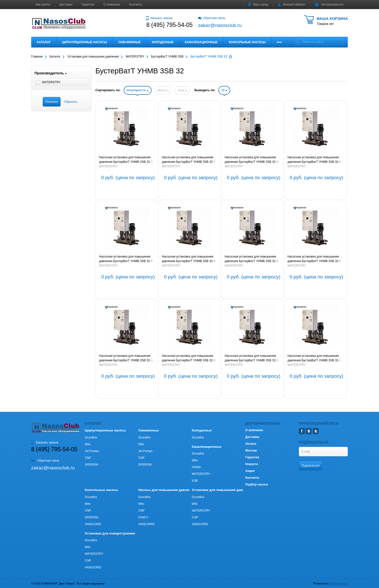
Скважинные (129, 42)
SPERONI (91, 465)
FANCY (143, 517)
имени (163, 90)
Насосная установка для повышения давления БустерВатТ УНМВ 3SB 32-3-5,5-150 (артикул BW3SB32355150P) (126, 358)
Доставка (66, 5)
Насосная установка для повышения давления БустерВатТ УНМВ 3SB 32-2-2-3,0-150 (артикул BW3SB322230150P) (252, 358)
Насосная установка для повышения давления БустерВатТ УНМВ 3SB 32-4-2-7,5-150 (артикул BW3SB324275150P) (315, 259)
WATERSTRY (108, 166)
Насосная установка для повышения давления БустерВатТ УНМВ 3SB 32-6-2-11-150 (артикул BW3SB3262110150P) (252, 160)
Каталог (44, 42)
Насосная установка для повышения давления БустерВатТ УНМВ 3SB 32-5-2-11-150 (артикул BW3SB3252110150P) (126, 259)
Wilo (88, 444)
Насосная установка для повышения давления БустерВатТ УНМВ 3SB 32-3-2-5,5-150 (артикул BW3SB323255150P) (190, 358)
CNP (88, 458)
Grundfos (91, 437)
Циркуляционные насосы (84, 42)
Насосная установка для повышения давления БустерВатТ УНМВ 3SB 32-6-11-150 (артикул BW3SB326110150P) (315, 160)
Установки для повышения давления (222, 490)
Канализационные (201, 42)
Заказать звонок (159, 18)
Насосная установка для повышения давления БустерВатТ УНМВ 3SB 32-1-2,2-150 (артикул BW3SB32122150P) (315, 358)
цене (182, 90)
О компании (112, 5)
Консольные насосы (247, 42)
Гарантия (88, 5)
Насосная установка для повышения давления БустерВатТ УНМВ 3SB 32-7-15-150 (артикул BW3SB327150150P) (189, 160)
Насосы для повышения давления (166, 490)
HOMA (196, 467)
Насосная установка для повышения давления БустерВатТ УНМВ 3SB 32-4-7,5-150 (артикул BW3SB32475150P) (252, 259)
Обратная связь (212, 18)
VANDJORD (93, 524)
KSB (195, 481)
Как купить (43, 5)
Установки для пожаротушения (110, 533)
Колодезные (163, 42)
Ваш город (258, 5)
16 (224, 90)
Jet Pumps (92, 451)
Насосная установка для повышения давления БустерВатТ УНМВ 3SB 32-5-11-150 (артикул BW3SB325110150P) (189, 259)
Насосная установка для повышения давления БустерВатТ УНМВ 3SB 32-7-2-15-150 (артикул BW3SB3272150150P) (126, 160)
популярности (137, 90)
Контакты (136, 5)
